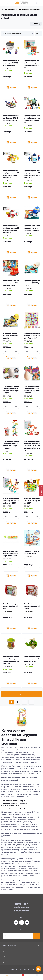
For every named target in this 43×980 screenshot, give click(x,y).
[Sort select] (18, 33)
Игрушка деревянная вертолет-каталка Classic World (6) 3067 (32, 659)
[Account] (40, 3)
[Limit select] (38, 33)
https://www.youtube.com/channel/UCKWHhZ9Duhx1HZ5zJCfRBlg (27, 923)
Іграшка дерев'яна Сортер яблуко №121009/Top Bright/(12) (11, 63)
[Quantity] (11, 81)
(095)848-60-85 (22, 911)
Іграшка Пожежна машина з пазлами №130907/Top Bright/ (11, 283)
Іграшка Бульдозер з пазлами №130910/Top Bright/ (11, 336)
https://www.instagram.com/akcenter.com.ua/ (22, 923)
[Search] (7, 3)
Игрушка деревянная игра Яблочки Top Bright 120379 (32, 501)
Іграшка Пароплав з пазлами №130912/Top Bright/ (32, 283)
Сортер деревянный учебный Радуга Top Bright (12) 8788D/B (10, 553)
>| (31, 702)
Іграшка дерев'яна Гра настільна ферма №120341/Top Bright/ (32, 336)
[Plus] (16, 81)
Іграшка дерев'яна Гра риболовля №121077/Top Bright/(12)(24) (11, 118)
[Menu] (3, 3)
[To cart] (11, 87)
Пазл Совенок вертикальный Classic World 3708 (11, 606)
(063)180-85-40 (21, 907)
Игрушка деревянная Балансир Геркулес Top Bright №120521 (11, 501)
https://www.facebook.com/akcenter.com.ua (16, 923)
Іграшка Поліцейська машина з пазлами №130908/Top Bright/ (32, 228)
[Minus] (6, 81)
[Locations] (36, 3)
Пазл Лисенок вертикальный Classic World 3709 (32, 606)
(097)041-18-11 (22, 904)
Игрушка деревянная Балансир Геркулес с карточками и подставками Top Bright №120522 (32, 446)
